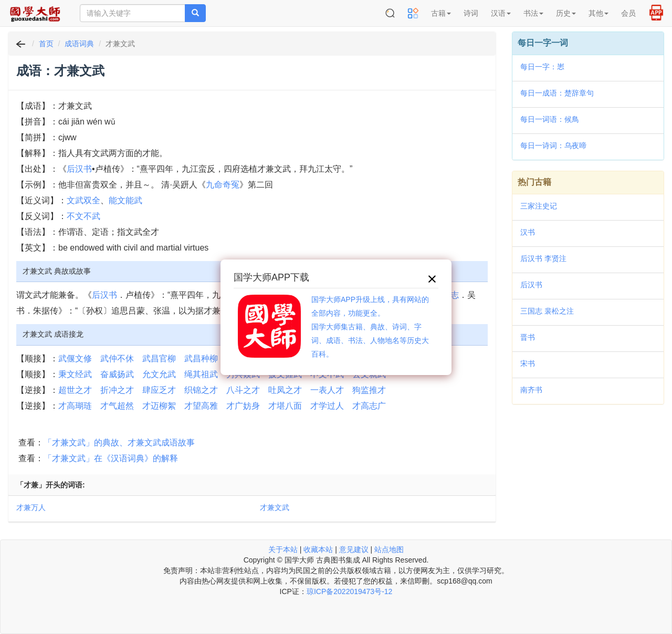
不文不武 (83, 216)
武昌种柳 (201, 358)
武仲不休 (117, 358)
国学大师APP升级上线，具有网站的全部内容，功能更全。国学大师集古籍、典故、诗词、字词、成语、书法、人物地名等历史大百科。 (370, 327)
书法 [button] (533, 13)
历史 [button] (566, 13)
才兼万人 (31, 507)
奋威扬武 (117, 374)
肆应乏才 (159, 390)
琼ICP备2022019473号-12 (349, 591)
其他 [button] (598, 13)
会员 (628, 13)
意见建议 (354, 549)
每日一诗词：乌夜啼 (553, 145)
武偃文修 (75, 358)
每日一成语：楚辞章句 (557, 93)
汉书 (528, 232)
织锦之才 (201, 390)
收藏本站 (318, 549)
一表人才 (327, 390)
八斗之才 (243, 390)
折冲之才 (117, 390)
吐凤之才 (285, 390)
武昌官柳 (159, 358)
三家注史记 (539, 206)
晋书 (528, 337)
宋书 (528, 363)
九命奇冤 (223, 185)
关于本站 (283, 549)
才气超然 (117, 406)
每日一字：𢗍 (542, 67)
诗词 (471, 13)
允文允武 (159, 374)
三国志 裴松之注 (547, 311)
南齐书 (531, 390)
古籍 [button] (441, 13)
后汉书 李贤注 (543, 258)
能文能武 (125, 200)
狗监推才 (369, 390)
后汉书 (79, 169)
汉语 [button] (501, 13)
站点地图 (389, 549)
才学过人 (327, 406)
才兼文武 (275, 507)
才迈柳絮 (159, 406)
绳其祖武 (201, 374)
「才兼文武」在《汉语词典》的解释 (111, 458)
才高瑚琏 (75, 406)
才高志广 (369, 406)
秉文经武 (75, 374)
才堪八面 (285, 406)
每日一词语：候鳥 (550, 119)
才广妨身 (243, 406)
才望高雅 (201, 406)
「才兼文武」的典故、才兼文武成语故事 (119, 443)
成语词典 (79, 44)
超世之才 (75, 390)
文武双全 (83, 200)
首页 (46, 44)
